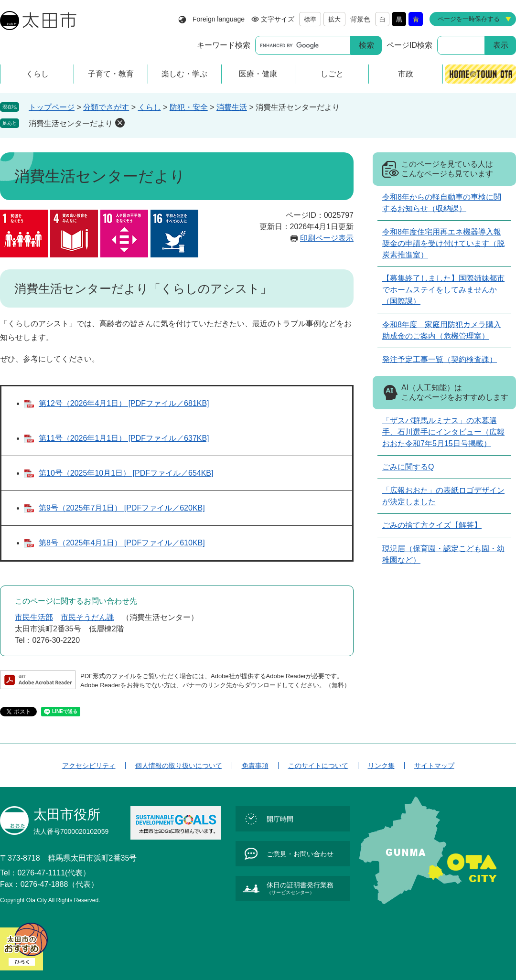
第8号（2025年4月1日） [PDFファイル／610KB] (122, 543)
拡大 (334, 19)
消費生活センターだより (71, 123)
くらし (150, 107)
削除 (120, 123)
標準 (310, 19)
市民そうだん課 (87, 617)
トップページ (52, 107)
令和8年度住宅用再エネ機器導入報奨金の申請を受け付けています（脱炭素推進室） (443, 243)
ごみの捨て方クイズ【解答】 (432, 525)
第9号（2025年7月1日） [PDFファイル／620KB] (122, 508)
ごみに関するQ (408, 467)
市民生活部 (34, 617)
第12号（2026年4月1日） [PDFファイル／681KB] (124, 403)
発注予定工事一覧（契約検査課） (440, 359)
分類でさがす (106, 107)
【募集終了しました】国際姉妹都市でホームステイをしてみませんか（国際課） (443, 290)
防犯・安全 (189, 107)
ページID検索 (409, 45)
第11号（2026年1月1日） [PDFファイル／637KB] (124, 438)
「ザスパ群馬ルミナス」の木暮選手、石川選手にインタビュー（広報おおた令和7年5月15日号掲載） (443, 432)
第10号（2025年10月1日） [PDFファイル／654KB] (126, 473)
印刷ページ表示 (327, 238)
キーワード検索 (224, 45)
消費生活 (232, 107)
